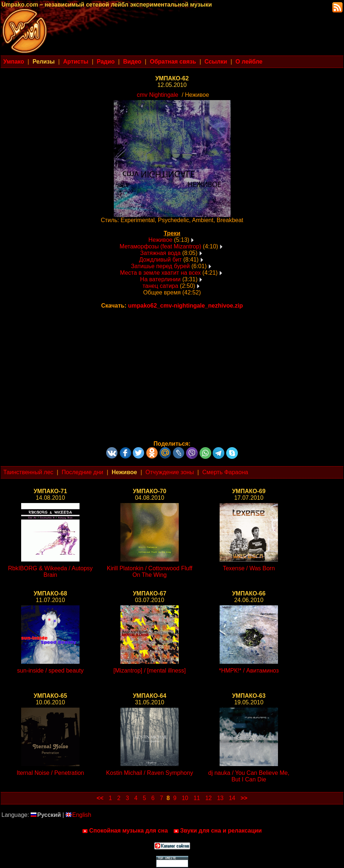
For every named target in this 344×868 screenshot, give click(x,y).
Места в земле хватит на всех (161, 273)
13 (220, 798)
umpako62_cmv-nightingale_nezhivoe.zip (185, 306)
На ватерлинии (160, 279)
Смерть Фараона (225, 472)
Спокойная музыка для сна (125, 831)
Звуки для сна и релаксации (218, 831)
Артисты (76, 62)
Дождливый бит (160, 260)
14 (232, 798)
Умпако (14, 62)
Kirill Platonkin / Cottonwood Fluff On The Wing (150, 572)
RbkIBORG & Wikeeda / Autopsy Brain (50, 572)
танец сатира (161, 286)
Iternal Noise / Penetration (51, 773)
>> (244, 798)
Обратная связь (173, 62)
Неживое (161, 240)
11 (197, 798)
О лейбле (249, 62)
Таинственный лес (28, 472)
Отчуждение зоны (170, 472)
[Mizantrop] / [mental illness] (150, 671)
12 (209, 798)
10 (185, 798)
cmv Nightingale (158, 95)
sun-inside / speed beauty (50, 671)
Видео (132, 62)
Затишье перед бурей (160, 266)
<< (100, 798)
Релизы (44, 62)
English (78, 815)
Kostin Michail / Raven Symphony (150, 773)
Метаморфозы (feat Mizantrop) (161, 246)
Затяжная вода (160, 253)
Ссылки (216, 62)
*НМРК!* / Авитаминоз (249, 671)
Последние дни (82, 472)
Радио (106, 62)
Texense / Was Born (249, 568)
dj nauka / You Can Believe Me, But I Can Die (249, 776)
